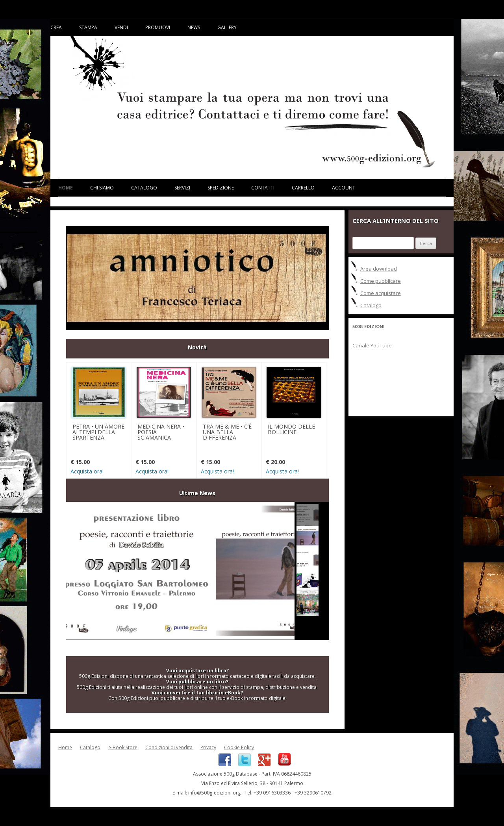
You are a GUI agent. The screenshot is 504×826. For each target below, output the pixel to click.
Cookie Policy (239, 747)
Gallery (227, 27)
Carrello (303, 188)
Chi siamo (102, 188)
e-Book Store (123, 747)
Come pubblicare (381, 281)
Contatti (263, 188)
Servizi (182, 188)
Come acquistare (381, 293)
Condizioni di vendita (169, 747)
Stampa (88, 27)
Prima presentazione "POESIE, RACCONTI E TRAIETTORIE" (180, 571)
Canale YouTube (372, 345)
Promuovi (158, 27)
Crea (56, 27)
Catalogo (144, 188)
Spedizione (221, 188)
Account (344, 188)
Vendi (121, 27)
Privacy (208, 747)
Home (66, 188)
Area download (379, 269)
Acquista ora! (87, 471)
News (194, 27)
